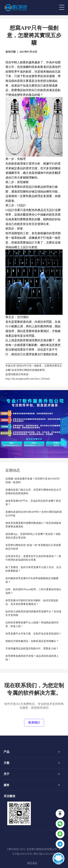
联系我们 (34, 723)
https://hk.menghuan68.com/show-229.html (28, 379)
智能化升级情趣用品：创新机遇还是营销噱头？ (32, 641)
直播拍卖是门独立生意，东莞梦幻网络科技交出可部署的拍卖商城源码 (33, 492)
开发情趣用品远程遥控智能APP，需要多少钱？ (32, 649)
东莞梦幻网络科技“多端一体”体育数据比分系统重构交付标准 (33, 547)
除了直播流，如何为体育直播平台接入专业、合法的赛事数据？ (33, 569)
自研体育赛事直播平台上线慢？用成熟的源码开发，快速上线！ (32, 624)
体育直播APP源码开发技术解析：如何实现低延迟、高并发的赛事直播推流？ (32, 602)
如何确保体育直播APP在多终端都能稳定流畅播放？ (32, 580)
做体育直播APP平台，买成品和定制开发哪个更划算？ (33, 503)
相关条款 (32, 863)
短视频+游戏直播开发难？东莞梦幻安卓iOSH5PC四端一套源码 (33, 481)
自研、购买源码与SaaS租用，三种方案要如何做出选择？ (33, 591)
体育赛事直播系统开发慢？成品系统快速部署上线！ (32, 658)
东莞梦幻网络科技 (24, 370)
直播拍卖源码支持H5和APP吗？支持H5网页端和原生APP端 (34, 514)
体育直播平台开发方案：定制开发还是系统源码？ (33, 634)
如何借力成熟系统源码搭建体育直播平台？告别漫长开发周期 (33, 613)
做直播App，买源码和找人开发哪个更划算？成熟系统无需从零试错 (33, 536)
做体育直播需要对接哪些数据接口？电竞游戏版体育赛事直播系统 (33, 525)
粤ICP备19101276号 (44, 854)
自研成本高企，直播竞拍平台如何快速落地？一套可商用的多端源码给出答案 (33, 558)
